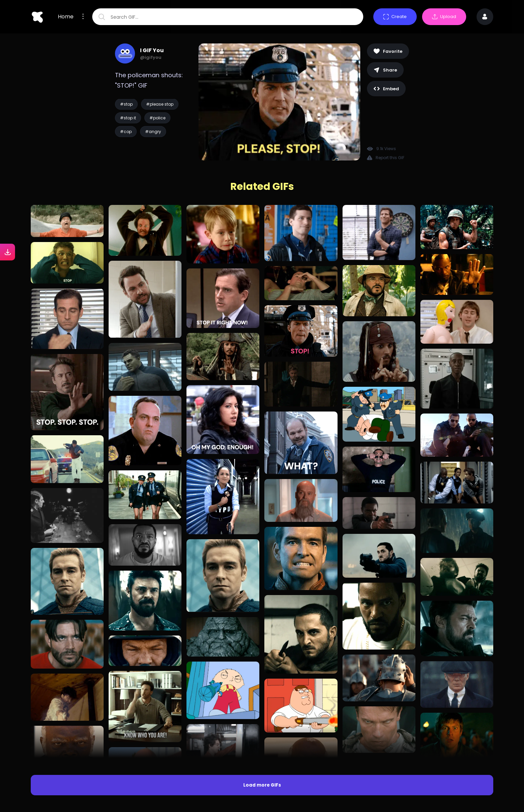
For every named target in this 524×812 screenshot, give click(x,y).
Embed (386, 89)
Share (385, 70)
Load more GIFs (262, 785)
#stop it (128, 118)
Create (395, 17)
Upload (444, 17)
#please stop (160, 104)
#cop (126, 132)
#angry (153, 132)
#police (157, 118)
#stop (126, 104)
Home (66, 17)
